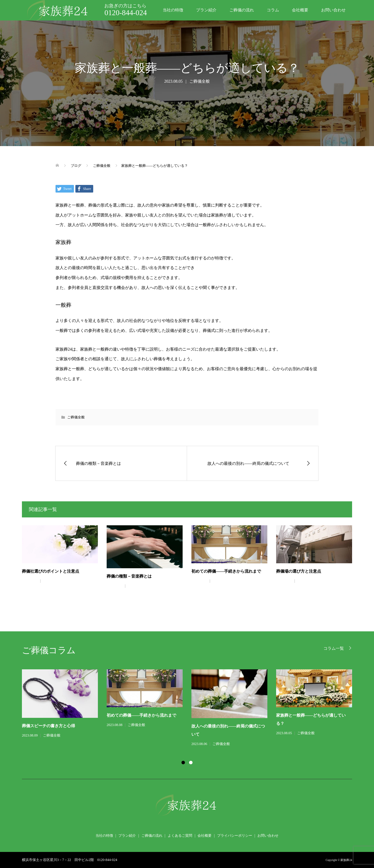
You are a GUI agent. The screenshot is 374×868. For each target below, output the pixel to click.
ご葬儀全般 (200, 81)
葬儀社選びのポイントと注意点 (51, 571)
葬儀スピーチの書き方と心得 (49, 726)
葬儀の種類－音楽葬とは (129, 576)
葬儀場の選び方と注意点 (299, 571)
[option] (191, 708)
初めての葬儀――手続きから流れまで (226, 571)
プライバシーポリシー (235, 836)
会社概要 (300, 10)
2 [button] (191, 763)
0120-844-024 (125, 13)
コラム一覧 (334, 648)
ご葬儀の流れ (242, 10)
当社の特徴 (173, 10)
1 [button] (183, 763)
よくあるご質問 (180, 836)
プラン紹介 (206, 10)
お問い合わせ (333, 10)
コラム (273, 10)
